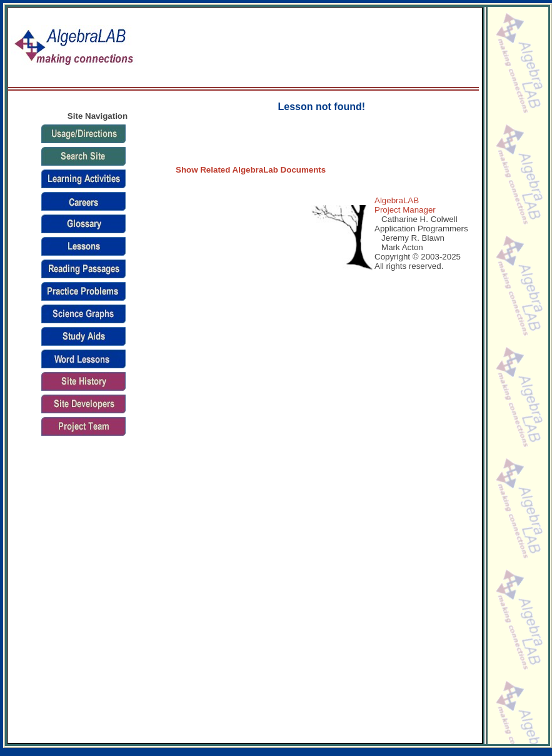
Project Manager (405, 210)
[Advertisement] (432, 48)
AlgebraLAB (397, 200)
